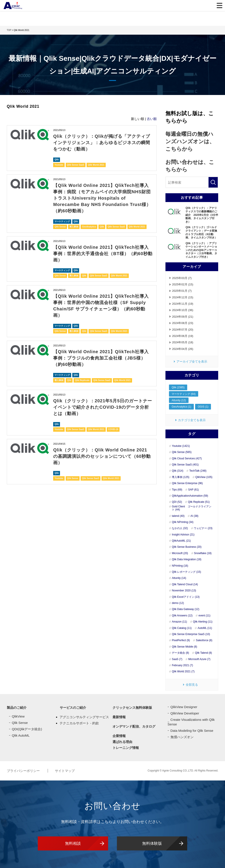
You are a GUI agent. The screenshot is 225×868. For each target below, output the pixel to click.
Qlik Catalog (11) (182, 628)
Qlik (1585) (178, 388)
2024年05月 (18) (183, 343)
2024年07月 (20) (183, 330)
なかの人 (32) (180, 528)
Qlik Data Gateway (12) (186, 609)
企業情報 (119, 736)
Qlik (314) (178, 471)
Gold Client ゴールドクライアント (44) (191, 508)
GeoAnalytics (89, 225)
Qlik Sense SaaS (76, 164)
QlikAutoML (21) (181, 541)
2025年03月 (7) (182, 278)
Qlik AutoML (21, 735)
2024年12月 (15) (183, 297)
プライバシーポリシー (24, 771)
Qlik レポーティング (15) (186, 572)
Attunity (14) (179, 578)
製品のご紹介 (17, 708)
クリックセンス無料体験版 (132, 708)
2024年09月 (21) (183, 317)
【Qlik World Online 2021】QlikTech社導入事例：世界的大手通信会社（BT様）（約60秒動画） (103, 251)
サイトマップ (65, 771)
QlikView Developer (185, 713)
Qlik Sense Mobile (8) (184, 647)
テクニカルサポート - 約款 (79, 723)
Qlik (57, 159)
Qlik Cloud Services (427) (187, 458)
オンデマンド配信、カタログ (134, 726)
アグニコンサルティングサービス (84, 717)
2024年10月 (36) (183, 310)
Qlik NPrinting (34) (183, 522)
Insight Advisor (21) (183, 535)
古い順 (152, 119)
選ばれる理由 (122, 742)
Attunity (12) (179, 400)
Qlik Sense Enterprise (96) (187, 483)
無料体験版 (152, 843)
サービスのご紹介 (73, 708)
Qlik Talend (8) (203, 653)
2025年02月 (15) (183, 284)
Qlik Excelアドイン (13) (186, 597)
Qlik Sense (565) (182, 452)
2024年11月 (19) (183, 304)
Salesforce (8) (204, 641)
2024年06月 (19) (183, 336)
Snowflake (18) (203, 553)
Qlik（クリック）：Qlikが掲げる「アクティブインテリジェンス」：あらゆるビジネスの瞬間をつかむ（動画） (102, 142)
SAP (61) (193, 490)
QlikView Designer (184, 707)
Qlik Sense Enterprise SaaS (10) (191, 634)
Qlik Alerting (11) (203, 622)
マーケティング (62, 219)
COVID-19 (113, 425)
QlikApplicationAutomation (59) (190, 496)
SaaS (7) (177, 659)
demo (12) (178, 603)
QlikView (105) (204, 477)
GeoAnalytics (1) (181, 407)
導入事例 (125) (181, 477)
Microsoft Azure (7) (199, 659)
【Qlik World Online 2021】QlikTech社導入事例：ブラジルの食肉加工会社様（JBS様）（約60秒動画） (101, 354)
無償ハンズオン (182, 737)
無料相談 (73, 843)
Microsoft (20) (180, 553)
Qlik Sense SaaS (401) (185, 465)
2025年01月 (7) (182, 291)
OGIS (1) (203, 407)
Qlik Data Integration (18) (187, 560)
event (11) (204, 616)
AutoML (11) (205, 628)
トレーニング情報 (126, 748)
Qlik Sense (60, 225)
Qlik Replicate (82, 376)
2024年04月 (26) (183, 349)
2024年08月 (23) (183, 323)
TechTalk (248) (198, 471)
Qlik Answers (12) (182, 616)
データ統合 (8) (180, 653)
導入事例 (74, 225)
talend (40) (178, 516)
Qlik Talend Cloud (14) (185, 584)
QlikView (18, 716)
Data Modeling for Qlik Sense (192, 731)
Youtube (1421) (181, 446)
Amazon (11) (179, 622)
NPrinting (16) (180, 566)
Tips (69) (177, 490)
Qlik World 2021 (96, 164)
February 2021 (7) (182, 665)
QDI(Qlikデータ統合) (27, 729)
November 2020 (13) (184, 591)
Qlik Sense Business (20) (187, 547)
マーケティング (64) (184, 394)
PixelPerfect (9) (181, 641)
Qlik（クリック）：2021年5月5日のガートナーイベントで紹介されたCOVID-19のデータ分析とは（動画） (103, 403)
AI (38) (194, 516)
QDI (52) (177, 502)
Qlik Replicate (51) (199, 502)
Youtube (59, 164)
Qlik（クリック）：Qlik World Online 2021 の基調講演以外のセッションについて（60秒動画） (102, 451)
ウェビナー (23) (203, 528)
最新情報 (119, 717)
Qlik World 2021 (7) (183, 672)
